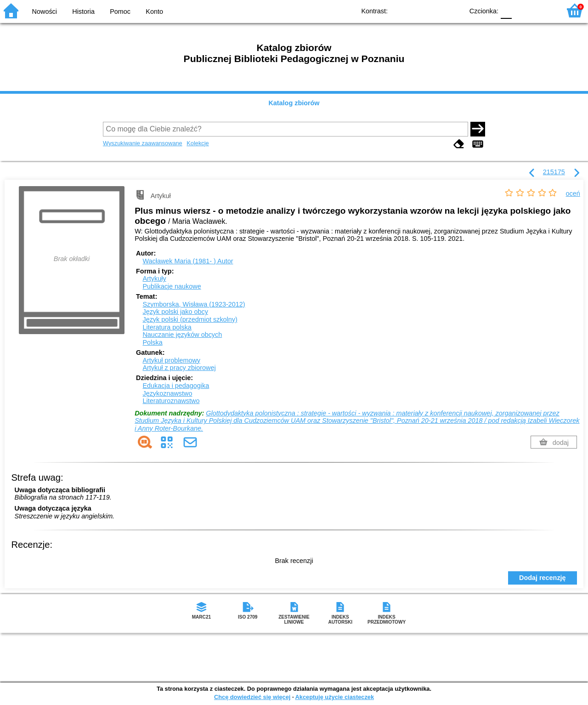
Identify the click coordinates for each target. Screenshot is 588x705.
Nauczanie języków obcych (182, 335)
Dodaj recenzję (543, 578)
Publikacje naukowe (172, 286)
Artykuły (154, 279)
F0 (506, 10)
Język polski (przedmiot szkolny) (190, 319)
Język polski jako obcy (175, 312)
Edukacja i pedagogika (176, 386)
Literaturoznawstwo (171, 401)
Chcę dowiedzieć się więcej (252, 697)
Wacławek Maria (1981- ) (188, 261)
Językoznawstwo (167, 393)
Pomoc (120, 11)
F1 (522, 10)
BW (417, 10)
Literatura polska (167, 327)
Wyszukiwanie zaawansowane (143, 143)
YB (435, 10)
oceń (573, 193)
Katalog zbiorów (294, 103)
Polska (152, 342)
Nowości (45, 11)
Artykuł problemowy (171, 360)
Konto (154, 11)
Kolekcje (198, 143)
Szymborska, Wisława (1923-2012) (194, 304)
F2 (543, 10)
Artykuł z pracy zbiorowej (179, 368)
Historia (83, 11)
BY (454, 10)
